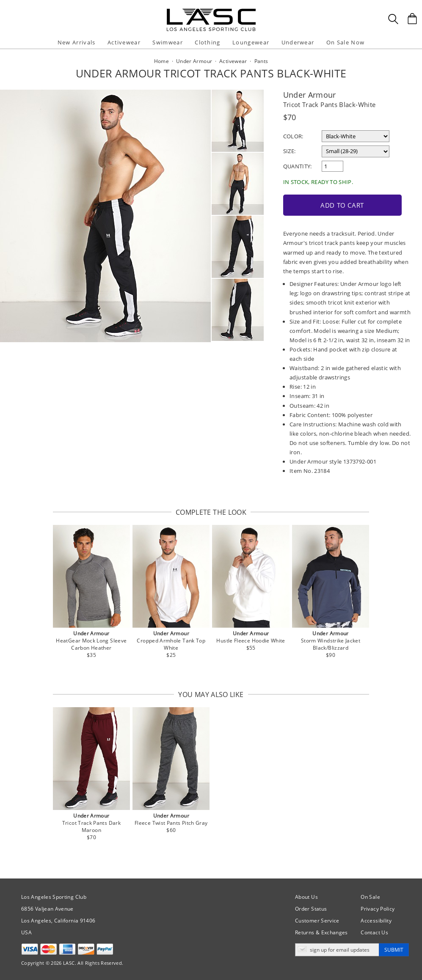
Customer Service (317, 921)
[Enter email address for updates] (337, 950)
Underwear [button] (298, 42)
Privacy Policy (378, 909)
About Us (306, 897)
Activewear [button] (124, 42)
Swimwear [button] (167, 42)
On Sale (370, 897)
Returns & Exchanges (321, 932)
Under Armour (310, 95)
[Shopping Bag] (412, 19)
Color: (293, 136)
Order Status (311, 909)
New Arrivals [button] (77, 42)
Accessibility (376, 921)
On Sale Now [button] (345, 42)
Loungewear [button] (251, 42)
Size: (290, 151)
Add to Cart (342, 205)
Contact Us (374, 932)
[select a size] (356, 151)
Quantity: (298, 166)
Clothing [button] (207, 42)
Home (161, 61)
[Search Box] (393, 19)
